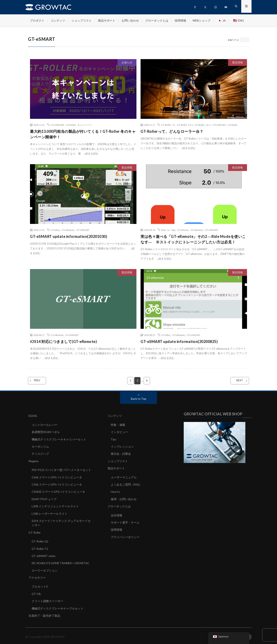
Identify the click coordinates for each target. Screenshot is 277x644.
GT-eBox (55, 230)
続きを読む (92, 154)
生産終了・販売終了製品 (44, 614)
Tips (173, 230)
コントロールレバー (45, 425)
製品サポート (107, 20)
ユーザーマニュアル (124, 477)
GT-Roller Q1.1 (203, 125)
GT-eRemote (68, 230)
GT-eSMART (57, 125)
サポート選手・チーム (125, 521)
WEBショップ (201, 20)
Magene (34, 461)
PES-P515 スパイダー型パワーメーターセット (61, 469)
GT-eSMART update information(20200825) (179, 341)
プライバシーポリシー (125, 536)
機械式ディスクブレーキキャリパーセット (59, 439)
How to (165, 230)
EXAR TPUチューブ (44, 498)
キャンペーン (85, 125)
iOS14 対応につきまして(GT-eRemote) (63, 341)
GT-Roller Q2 (40, 540)
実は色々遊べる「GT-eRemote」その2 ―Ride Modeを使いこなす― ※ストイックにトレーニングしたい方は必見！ (193, 239)
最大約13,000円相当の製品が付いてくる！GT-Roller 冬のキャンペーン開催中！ (83, 134)
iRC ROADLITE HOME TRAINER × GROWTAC (62, 562)
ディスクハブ (40, 453)
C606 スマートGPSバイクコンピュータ (57, 477)
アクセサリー (37, 576)
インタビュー (119, 432)
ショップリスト (82, 20)
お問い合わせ (130, 20)
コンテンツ (58, 20)
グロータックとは (157, 20)
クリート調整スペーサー (47, 599)
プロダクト (37, 20)
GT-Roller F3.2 (185, 125)
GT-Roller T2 (40, 547)
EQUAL (33, 416)
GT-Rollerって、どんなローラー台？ (172, 131)
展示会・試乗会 (121, 453)
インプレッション (122, 446)
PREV (40, 381)
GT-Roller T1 (168, 125)
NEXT (237, 381)
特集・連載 (118, 425)
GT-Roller (71, 125)
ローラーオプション (45, 569)
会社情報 (117, 514)
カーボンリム (40, 446)
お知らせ (127, 62)
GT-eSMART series (44, 554)
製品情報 (238, 62)
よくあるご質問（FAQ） (127, 484)
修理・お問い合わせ (124, 498)
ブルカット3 (40, 585)
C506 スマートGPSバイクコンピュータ (57, 484)
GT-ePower (183, 230)
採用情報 (180, 20)
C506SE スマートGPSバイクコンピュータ (59, 491)
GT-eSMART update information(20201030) (69, 236)
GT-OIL (37, 592)
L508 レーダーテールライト (50, 513)
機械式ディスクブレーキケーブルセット (58, 606)
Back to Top (139, 399)
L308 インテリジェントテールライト (55, 505)
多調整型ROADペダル (46, 432)
